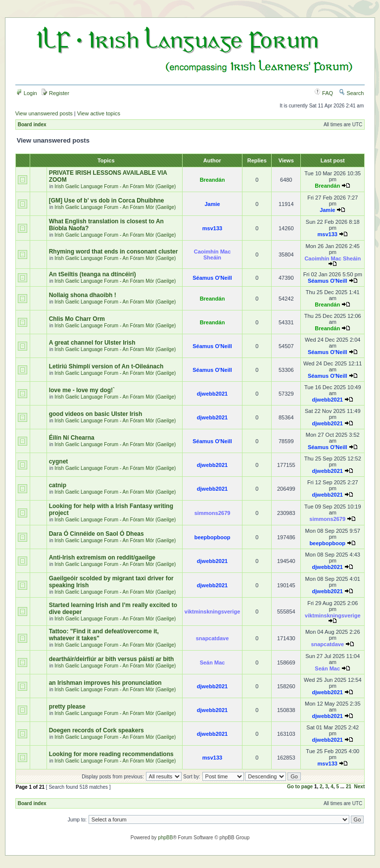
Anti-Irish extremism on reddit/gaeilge (102, 558)
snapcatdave (213, 638)
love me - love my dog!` (82, 390)
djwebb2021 (212, 394)
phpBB (165, 838)
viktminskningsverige (213, 612)
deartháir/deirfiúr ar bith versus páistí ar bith (112, 659)
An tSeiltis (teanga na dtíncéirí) (93, 274)
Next (360, 787)
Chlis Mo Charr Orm (77, 319)
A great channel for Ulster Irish (92, 343)
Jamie (212, 204)
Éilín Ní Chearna (72, 438)
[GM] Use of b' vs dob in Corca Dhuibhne (107, 201)
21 (349, 787)
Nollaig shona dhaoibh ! (83, 295)
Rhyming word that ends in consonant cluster (114, 252)
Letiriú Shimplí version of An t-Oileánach (106, 366)
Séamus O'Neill (212, 278)
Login (27, 93)
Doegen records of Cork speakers (96, 730)
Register (55, 93)
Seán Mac (213, 663)
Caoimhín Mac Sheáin (213, 255)
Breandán (213, 180)
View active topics (99, 113)
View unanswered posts (44, 113)
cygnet (59, 461)
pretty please (67, 707)
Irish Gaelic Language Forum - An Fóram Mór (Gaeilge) (115, 186)
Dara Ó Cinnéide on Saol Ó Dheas (96, 534)
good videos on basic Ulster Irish (96, 414)
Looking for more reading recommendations (111, 754)
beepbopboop (213, 537)
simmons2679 (213, 513)
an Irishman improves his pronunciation (105, 683)
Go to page (300, 787)
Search (351, 93)
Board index (32, 125)
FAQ (324, 93)
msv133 (212, 228)
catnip (58, 485)
